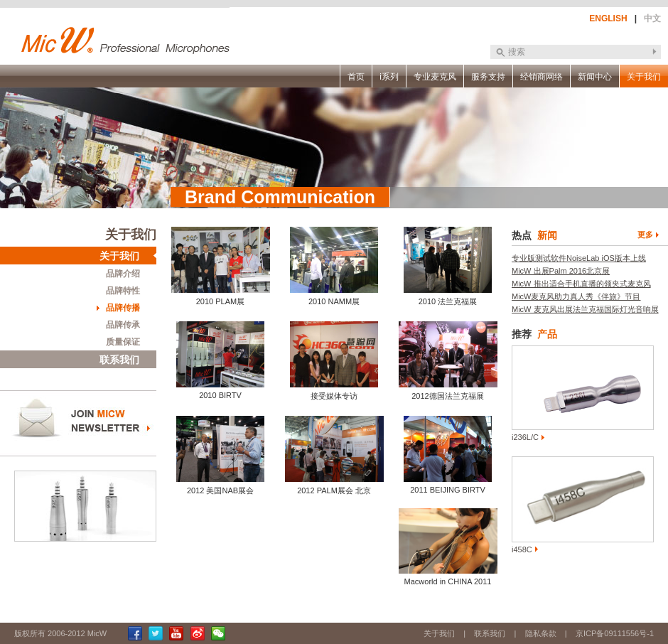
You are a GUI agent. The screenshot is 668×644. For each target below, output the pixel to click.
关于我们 (644, 77)
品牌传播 (123, 308)
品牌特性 (123, 291)
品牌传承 (123, 325)
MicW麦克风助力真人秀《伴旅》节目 (576, 296)
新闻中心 (595, 77)
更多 (645, 235)
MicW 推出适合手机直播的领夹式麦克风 (581, 284)
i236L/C (525, 437)
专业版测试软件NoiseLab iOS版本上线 (579, 258)
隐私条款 (541, 633)
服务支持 (488, 77)
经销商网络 (542, 77)
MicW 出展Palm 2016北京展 (561, 271)
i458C (522, 549)
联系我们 (119, 360)
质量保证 (123, 342)
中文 (652, 18)
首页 (356, 77)
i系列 (389, 77)
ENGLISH (608, 18)
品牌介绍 (123, 274)
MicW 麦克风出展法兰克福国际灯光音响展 (585, 309)
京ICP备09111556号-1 (615, 633)
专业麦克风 (435, 77)
